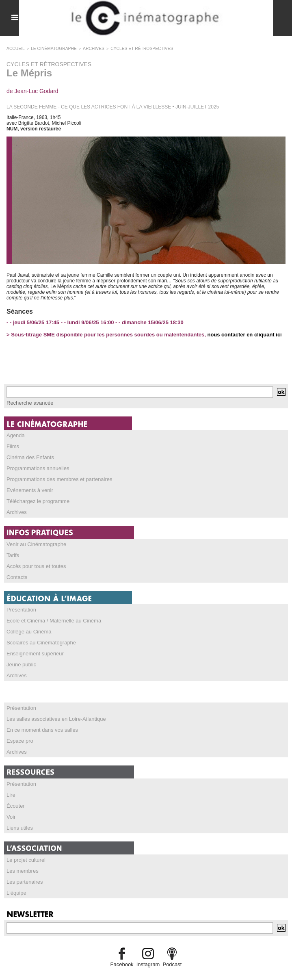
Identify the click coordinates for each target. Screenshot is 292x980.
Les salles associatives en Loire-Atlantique (52, 710)
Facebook (124, 950)
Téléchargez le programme (36, 498)
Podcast (170, 950)
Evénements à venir (28, 487)
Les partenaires (23, 868)
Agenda (15, 434)
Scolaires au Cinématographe (39, 635)
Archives (16, 508)
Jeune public (20, 657)
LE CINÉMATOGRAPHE (48, 48)
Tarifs (12, 551)
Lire (11, 784)
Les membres (21, 858)
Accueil (14, 48)
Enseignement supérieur (33, 646)
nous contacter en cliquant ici (241, 334)
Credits (146, 970)
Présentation (20, 604)
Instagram (148, 950)
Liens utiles (19, 815)
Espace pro (19, 731)
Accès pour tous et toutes (34, 561)
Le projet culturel (25, 847)
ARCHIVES (84, 48)
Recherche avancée (28, 402)
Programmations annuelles (36, 466)
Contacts (16, 572)
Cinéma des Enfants (28, 455)
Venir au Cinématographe (34, 540)
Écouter (15, 794)
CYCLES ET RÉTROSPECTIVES (126, 48)
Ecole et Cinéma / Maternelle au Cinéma (50, 614)
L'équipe (16, 879)
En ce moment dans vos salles (40, 720)
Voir (11, 805)
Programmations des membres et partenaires (55, 477)
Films (12, 445)
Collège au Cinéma (27, 625)
